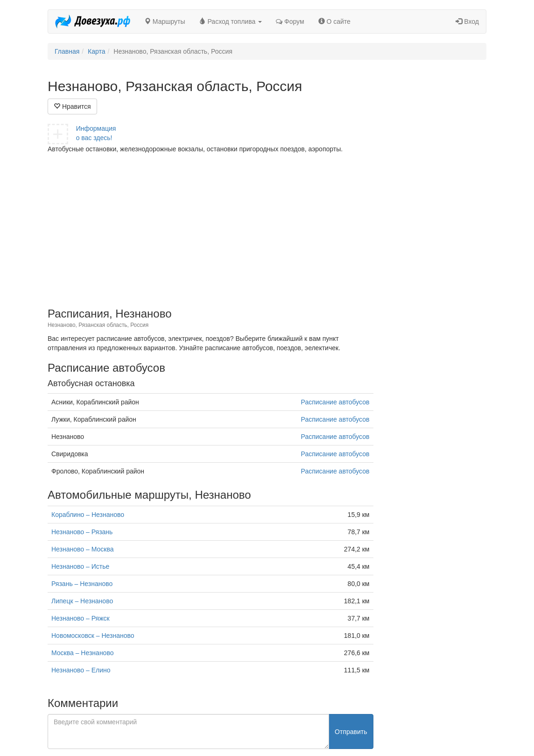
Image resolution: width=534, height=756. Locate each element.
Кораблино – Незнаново (88, 515)
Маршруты (165, 21)
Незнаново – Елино (81, 670)
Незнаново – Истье (80, 566)
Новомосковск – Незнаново (93, 636)
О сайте (334, 21)
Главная (67, 51)
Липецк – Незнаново (82, 601)
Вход (467, 21)
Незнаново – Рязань (82, 532)
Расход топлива (231, 21)
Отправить (351, 732)
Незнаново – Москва (82, 549)
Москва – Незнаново (82, 653)
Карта (96, 51)
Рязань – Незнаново (82, 584)
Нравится (72, 106)
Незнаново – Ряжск (81, 618)
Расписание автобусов (335, 402)
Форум (290, 21)
